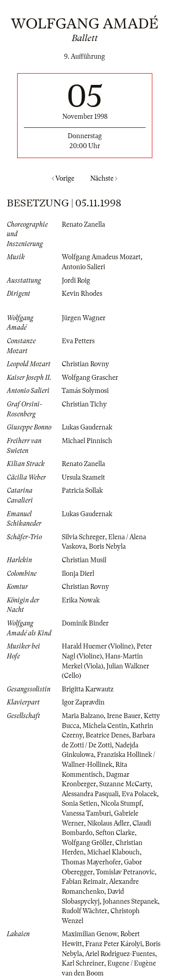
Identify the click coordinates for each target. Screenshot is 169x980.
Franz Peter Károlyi (114, 944)
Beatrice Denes (107, 735)
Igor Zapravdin (83, 702)
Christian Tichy (84, 404)
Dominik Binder (85, 623)
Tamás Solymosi (85, 391)
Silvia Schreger (83, 537)
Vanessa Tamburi (86, 813)
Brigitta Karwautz (88, 689)
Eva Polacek (139, 794)
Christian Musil (84, 560)
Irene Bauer (124, 716)
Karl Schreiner (83, 963)
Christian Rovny (85, 364)
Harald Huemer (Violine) (98, 646)
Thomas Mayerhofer (91, 862)
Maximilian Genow (89, 934)
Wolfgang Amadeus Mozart (101, 257)
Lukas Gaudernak (87, 427)
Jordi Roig (76, 280)
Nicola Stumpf (121, 803)
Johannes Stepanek (130, 901)
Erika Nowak (81, 600)
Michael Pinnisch (87, 441)
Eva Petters (78, 341)
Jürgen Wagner (84, 318)
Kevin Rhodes (82, 294)
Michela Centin (105, 726)
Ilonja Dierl (78, 574)
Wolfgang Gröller (87, 843)
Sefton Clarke (115, 833)
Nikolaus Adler (108, 823)
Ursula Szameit (83, 477)
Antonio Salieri (83, 267)
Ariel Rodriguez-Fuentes (120, 954)
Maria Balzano (83, 716)
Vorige (63, 178)
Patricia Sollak (82, 490)
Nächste (104, 178)
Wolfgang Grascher (90, 378)
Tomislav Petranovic (125, 872)
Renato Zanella (83, 224)
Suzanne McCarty (125, 784)
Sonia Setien (80, 803)
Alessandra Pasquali (90, 794)
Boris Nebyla (107, 546)
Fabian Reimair (84, 882)
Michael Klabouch (113, 852)
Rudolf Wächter (84, 911)
